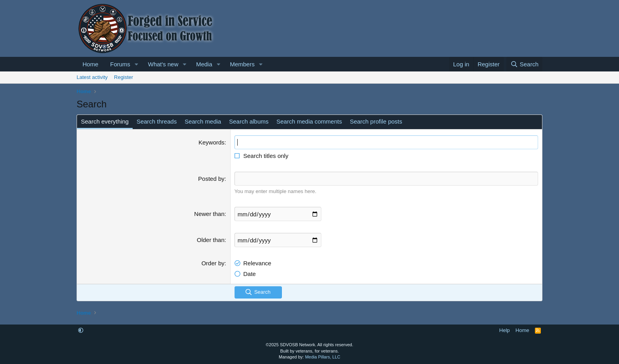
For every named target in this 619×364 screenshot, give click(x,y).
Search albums (249, 121)
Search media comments (309, 121)
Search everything (105, 121)
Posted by (211, 179)
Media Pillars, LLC (323, 357)
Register (124, 77)
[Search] (524, 64)
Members (242, 64)
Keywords (212, 142)
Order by (213, 263)
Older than (211, 240)
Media (204, 64)
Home (90, 64)
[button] (137, 64)
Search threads (157, 121)
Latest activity (92, 77)
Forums (120, 64)
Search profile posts (376, 121)
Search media (203, 121)
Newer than (209, 214)
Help (505, 330)
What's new (163, 64)
